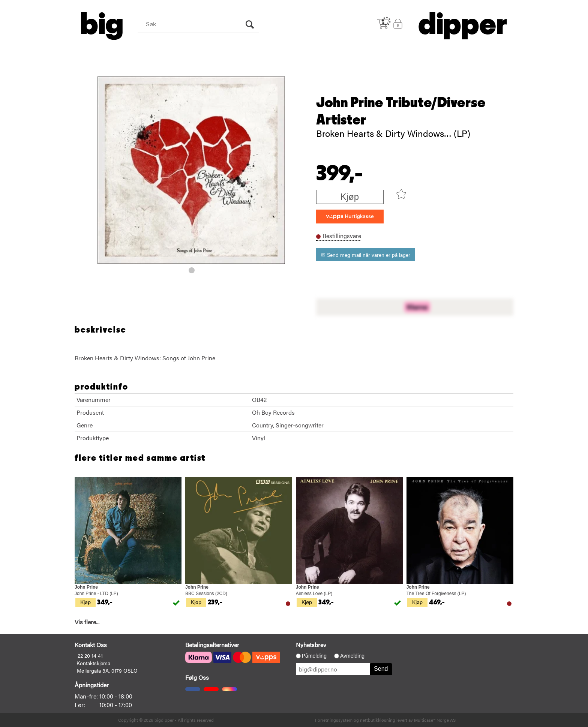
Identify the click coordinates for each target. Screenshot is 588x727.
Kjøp (350, 197)
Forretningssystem (334, 720)
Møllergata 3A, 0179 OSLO (107, 670)
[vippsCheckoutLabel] (350, 217)
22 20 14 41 (90, 655)
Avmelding (352, 656)
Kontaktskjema (93, 663)
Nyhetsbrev (311, 645)
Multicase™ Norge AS (435, 720)
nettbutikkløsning (378, 720)
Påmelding (314, 656)
